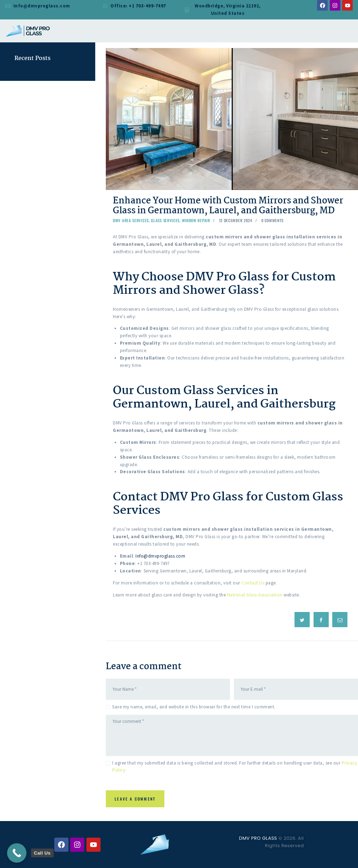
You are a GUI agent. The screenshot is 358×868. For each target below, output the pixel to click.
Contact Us (253, 583)
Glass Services (165, 220)
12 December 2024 (236, 220)
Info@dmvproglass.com (42, 6)
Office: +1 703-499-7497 (138, 6)
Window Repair (196, 220)
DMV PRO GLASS (258, 838)
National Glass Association (255, 595)
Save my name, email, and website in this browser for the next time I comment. (194, 706)
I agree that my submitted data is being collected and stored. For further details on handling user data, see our (235, 766)
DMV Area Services (131, 220)
